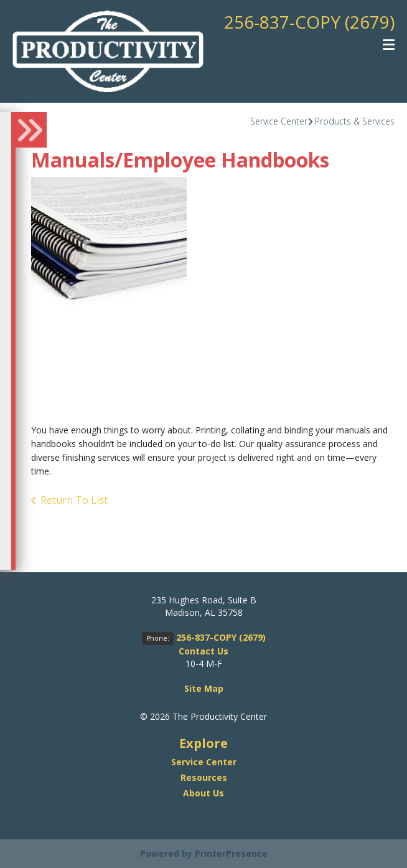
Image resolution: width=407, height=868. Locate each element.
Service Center (279, 121)
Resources (204, 777)
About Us (203, 793)
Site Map (204, 688)
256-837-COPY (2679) (309, 22)
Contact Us (203, 651)
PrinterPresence (231, 853)
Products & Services (355, 121)
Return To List (74, 500)
